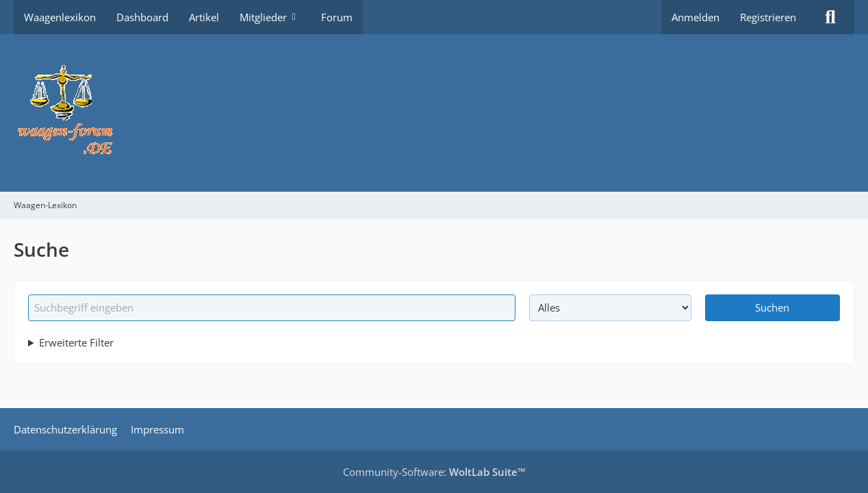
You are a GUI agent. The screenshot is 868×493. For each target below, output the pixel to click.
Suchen (772, 307)
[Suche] (830, 17)
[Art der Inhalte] (610, 307)
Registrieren (768, 17)
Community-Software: (434, 472)
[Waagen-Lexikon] (434, 113)
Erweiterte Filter (76, 342)
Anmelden (695, 17)
